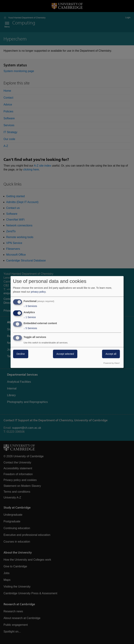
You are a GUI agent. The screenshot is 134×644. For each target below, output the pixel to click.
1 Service (30, 317)
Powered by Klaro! (111, 363)
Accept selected (65, 354)
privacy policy (38, 292)
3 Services (30, 306)
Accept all (111, 354)
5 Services (30, 328)
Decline (21, 354)
